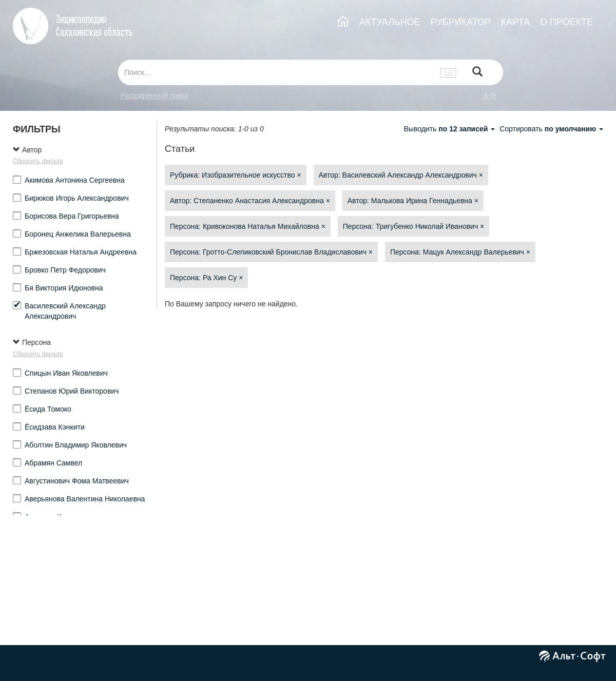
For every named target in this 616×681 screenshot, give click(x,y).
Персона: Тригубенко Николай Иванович (413, 226)
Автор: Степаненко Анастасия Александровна (250, 201)
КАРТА (515, 22)
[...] (276, 72)
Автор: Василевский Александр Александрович (401, 175)
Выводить (450, 129)
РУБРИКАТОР (461, 22)
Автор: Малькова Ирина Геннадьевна (413, 201)
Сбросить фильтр (38, 161)
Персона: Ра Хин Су (206, 278)
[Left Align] (477, 73)
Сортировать (551, 129)
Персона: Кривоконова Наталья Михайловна (248, 226)
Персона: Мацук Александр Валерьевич (460, 252)
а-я (489, 95)
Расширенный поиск (155, 95)
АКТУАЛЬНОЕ (390, 22)
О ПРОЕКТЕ (566, 22)
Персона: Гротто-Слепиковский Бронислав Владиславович (271, 252)
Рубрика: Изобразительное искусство (236, 175)
